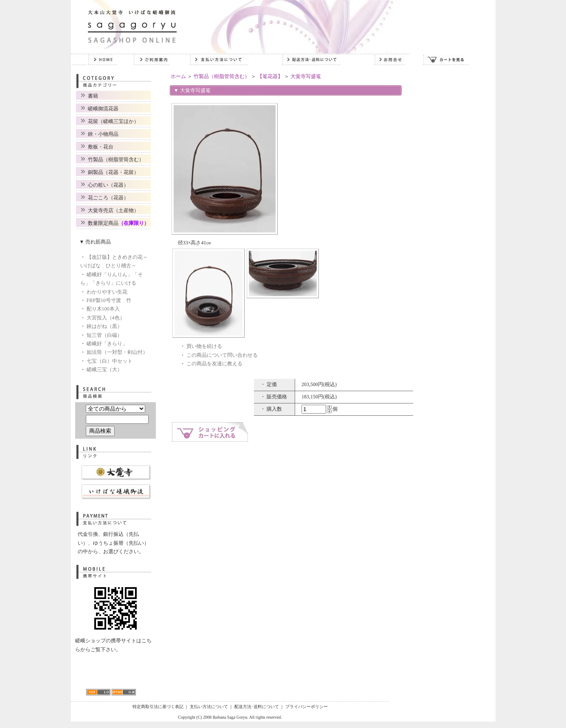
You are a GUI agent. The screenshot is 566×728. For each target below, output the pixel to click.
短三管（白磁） (104, 335)
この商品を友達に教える (214, 364)
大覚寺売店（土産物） (113, 210)
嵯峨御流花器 (103, 109)
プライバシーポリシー (307, 707)
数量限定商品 (118, 223)
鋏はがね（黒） (104, 326)
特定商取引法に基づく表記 (158, 707)
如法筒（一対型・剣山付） (117, 352)
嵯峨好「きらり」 (107, 344)
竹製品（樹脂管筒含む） (116, 160)
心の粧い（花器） (108, 185)
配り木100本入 (103, 309)
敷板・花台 (101, 147)
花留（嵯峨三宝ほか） (113, 121)
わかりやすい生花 (107, 292)
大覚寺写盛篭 (306, 76)
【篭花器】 (270, 76)
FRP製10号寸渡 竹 (109, 300)
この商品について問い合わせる (222, 355)
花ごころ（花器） (108, 198)
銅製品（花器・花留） (113, 172)
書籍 (93, 96)
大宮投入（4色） (106, 318)
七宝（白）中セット (110, 361)
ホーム (178, 76)
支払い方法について (209, 707)
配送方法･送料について (257, 707)
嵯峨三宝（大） (104, 370)
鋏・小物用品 (103, 134)
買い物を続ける (204, 346)
